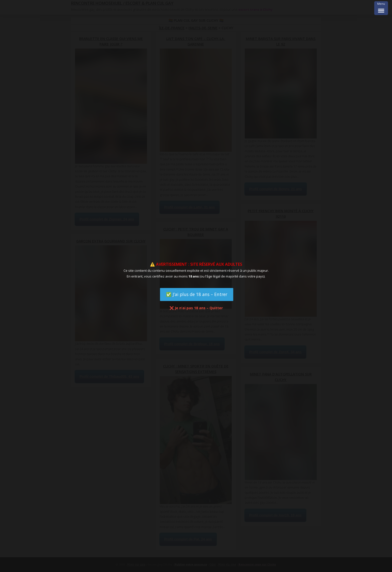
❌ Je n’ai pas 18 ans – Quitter (196, 308)
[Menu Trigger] (381, 8)
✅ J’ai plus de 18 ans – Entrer (197, 294)
